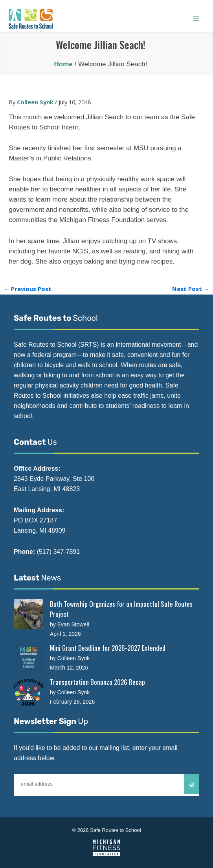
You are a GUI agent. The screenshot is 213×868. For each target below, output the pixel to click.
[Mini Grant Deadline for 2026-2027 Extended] (28, 658)
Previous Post (28, 289)
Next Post (191, 289)
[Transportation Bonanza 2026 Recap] (28, 692)
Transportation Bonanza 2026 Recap (97, 682)
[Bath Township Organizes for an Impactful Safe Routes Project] (28, 614)
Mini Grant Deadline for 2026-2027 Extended (108, 648)
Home (63, 64)
